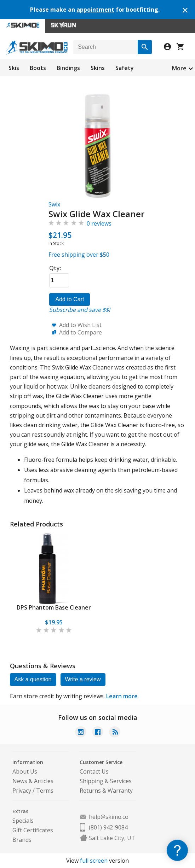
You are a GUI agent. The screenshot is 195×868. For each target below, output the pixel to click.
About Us (25, 771)
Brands (22, 840)
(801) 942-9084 (108, 827)
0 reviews (99, 223)
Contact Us (94, 771)
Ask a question (33, 679)
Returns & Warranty (106, 791)
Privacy (22, 791)
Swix (54, 204)
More (179, 68)
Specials (23, 821)
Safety (125, 68)
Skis (14, 68)
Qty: (55, 268)
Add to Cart (70, 299)
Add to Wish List (80, 325)
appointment (95, 10)
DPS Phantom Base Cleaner (54, 607)
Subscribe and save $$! (80, 310)
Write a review (83, 679)
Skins (98, 68)
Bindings (68, 68)
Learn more (122, 696)
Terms (45, 791)
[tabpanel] (54, 584)
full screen (94, 861)
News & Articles (33, 781)
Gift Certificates (33, 830)
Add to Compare (81, 332)
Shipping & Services (106, 781)
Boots (38, 68)
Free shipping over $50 (79, 255)
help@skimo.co (109, 817)
